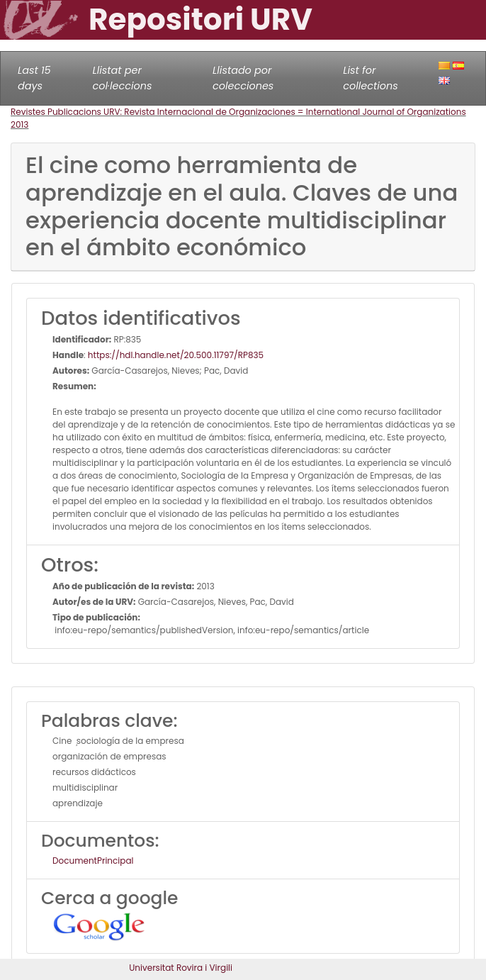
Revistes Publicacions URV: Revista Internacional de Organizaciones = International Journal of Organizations (238, 112)
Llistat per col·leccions (123, 78)
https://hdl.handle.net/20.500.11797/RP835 (176, 355)
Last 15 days (34, 78)
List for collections (370, 78)
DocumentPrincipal (93, 861)
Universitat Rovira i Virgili (181, 968)
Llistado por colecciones (243, 78)
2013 (19, 124)
